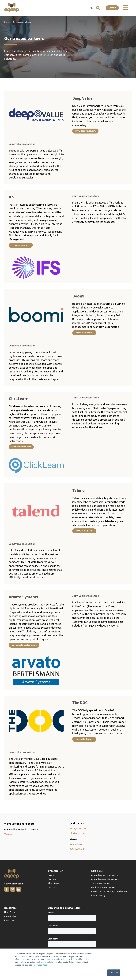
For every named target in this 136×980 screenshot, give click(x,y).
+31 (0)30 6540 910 (78, 829)
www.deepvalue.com (85, 131)
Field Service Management (104, 888)
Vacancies (9, 835)
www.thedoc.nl (84, 740)
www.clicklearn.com (21, 447)
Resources (9, 921)
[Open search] (97, 8)
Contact (112, 8)
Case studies (10, 917)
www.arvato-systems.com (24, 645)
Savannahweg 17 (77, 845)
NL (90, 8)
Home (7, 22)
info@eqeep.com (78, 834)
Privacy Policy (42, 965)
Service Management (101, 884)
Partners (52, 880)
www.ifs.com (21, 245)
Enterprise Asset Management (105, 880)
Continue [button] (114, 973)
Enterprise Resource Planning (105, 876)
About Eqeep (54, 884)
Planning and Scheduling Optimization (109, 892)
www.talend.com (84, 531)
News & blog (10, 913)
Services (52, 876)
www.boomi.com (84, 333)
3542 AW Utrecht (77, 850)
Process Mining (98, 896)
